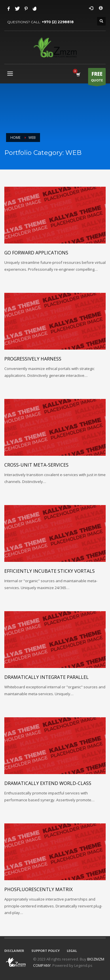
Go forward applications (36, 253)
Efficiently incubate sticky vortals (50, 571)
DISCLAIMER (14, 951)
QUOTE (97, 78)
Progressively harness (33, 359)
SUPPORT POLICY (45, 951)
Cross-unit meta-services (36, 465)
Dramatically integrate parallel (47, 677)
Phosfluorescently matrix (38, 889)
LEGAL (72, 951)
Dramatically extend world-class (48, 783)
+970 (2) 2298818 (58, 22)
